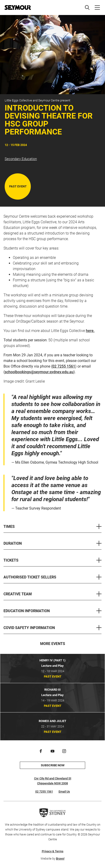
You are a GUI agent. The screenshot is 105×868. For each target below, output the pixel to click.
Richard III (52, 690)
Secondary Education (21, 159)
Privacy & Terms (53, 851)
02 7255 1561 (64, 366)
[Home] (18, 7)
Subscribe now (53, 765)
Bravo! (60, 859)
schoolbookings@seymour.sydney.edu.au (39, 372)
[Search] (87, 7)
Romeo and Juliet (52, 721)
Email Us (64, 792)
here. (90, 331)
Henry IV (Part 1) (52, 660)
